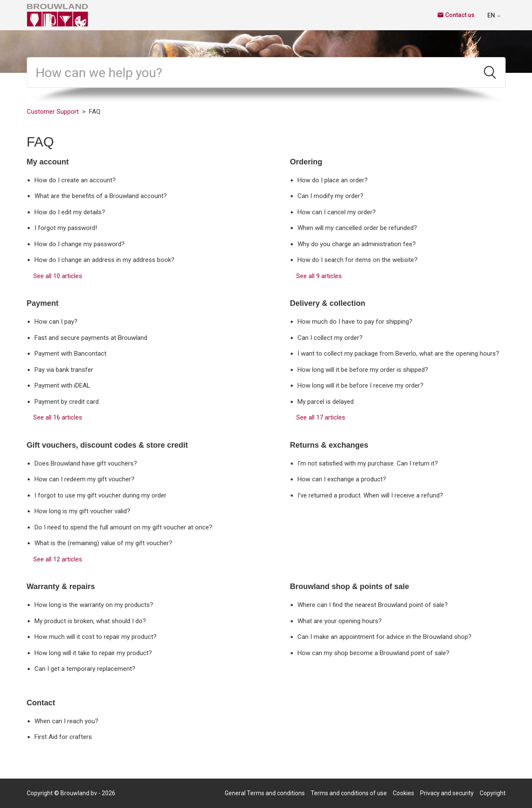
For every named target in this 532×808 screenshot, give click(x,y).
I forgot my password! (66, 228)
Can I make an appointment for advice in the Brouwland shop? (385, 637)
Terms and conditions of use (349, 793)
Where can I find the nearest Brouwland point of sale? (373, 605)
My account (48, 162)
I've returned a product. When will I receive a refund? (370, 495)
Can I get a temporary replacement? (85, 669)
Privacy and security (447, 793)
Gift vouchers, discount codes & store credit (107, 445)
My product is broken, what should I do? (90, 621)
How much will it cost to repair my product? (96, 637)
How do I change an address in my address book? (104, 260)
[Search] (251, 72)
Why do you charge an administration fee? (357, 244)
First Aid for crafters (63, 737)
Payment (43, 303)
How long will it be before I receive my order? (360, 385)
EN (494, 15)
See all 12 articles (58, 559)
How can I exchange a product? (342, 479)
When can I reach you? (66, 721)
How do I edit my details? (70, 212)
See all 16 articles (58, 417)
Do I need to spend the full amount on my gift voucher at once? (123, 527)
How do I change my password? (80, 244)
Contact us (456, 15)
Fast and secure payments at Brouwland (91, 338)
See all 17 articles (321, 417)
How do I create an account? (75, 180)
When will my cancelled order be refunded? (357, 228)
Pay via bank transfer (64, 370)
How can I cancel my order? (337, 212)
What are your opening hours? (340, 621)
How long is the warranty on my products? (94, 605)
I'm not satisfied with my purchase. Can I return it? (368, 463)
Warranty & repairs (61, 587)
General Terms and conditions (265, 793)
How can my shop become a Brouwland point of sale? (373, 653)
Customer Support (53, 112)
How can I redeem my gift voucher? (84, 479)
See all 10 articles (58, 276)
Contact (41, 703)
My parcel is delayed (326, 402)
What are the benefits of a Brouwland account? (101, 196)
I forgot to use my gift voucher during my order (100, 495)
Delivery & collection (327, 303)
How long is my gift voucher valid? (82, 511)
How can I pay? (56, 322)
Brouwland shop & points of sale (349, 587)
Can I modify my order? (330, 196)
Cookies (403, 793)
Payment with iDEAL (62, 385)
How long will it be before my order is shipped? (363, 370)
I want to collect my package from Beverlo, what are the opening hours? (398, 354)
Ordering (306, 162)
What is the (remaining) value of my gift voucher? (103, 543)
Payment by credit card (67, 402)
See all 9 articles (319, 276)
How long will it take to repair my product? (93, 653)
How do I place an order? (333, 180)
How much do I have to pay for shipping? (355, 322)
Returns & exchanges (329, 445)
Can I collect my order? (330, 338)
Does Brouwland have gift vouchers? (86, 463)
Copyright (493, 793)
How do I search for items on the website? (358, 260)
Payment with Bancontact (70, 354)
